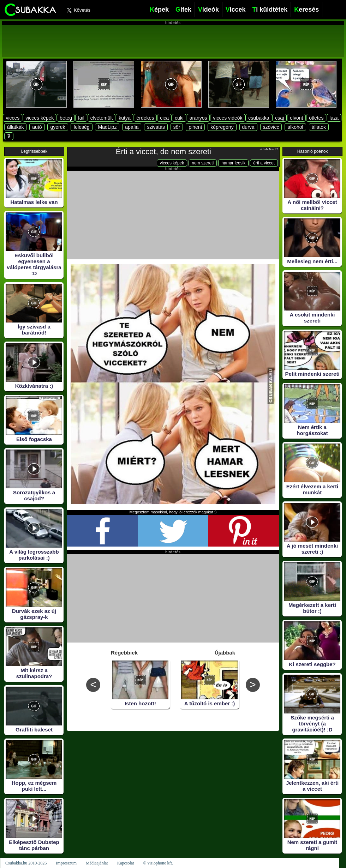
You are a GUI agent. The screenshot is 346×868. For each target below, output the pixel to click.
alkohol (295, 127)
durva (248, 127)
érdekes (145, 118)
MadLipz (107, 127)
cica (164, 118)
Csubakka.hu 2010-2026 (26, 863)
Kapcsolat (126, 863)
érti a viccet (264, 163)
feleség (81, 127)
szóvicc (271, 127)
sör (177, 127)
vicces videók (228, 118)
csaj (279, 118)
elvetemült (102, 118)
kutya (124, 118)
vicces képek (40, 118)
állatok (319, 127)
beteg (66, 118)
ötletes (316, 118)
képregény (222, 127)
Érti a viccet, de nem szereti (163, 152)
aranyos (198, 118)
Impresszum (66, 863)
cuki (179, 118)
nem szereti (203, 163)
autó (37, 127)
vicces (13, 118)
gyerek (58, 127)
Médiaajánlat (97, 863)
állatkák (15, 127)
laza (334, 118)
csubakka (259, 118)
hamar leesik (233, 163)
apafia (132, 127)
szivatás (156, 127)
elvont (296, 118)
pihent (195, 127)
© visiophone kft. (158, 863)
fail (81, 118)
